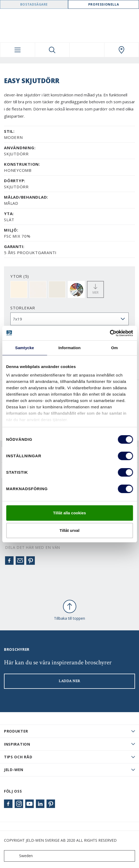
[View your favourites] (87, 50)
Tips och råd (18, 757)
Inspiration (17, 744)
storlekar (23, 308)
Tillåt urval (69, 530)
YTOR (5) (20, 276)
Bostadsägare (34, 4)
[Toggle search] (52, 50)
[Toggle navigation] (18, 50)
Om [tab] (114, 348)
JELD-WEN (14, 770)
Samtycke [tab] (25, 348)
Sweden (20, 856)
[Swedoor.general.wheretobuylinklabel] (122, 50)
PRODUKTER (16, 731)
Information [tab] (70, 348)
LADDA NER (69, 681)
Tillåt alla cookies (70, 513)
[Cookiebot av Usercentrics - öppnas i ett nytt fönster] (110, 333)
